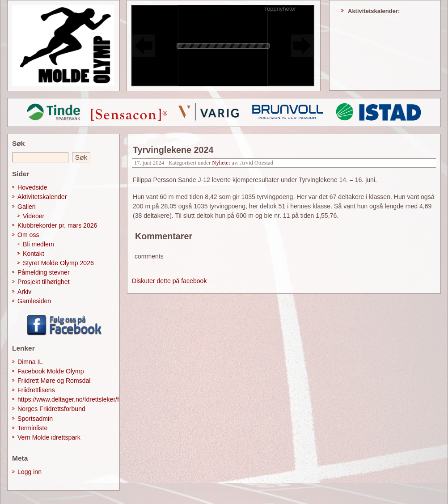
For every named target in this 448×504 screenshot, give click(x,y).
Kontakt (34, 254)
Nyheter (221, 163)
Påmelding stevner (44, 272)
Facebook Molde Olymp (51, 371)
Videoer (34, 216)
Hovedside (32, 187)
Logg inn (30, 472)
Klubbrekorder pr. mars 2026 (57, 225)
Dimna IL (30, 362)
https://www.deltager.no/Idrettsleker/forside (77, 399)
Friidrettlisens (36, 390)
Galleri (27, 207)
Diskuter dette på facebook (169, 281)
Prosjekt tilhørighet (44, 282)
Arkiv (24, 292)
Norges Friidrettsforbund (51, 409)
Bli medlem (38, 244)
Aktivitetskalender (42, 197)
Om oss (28, 235)
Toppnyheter (280, 9)
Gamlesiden (34, 301)
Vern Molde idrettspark (49, 437)
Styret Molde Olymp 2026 (58, 263)
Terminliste (32, 428)
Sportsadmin (35, 419)
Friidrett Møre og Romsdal (54, 381)
